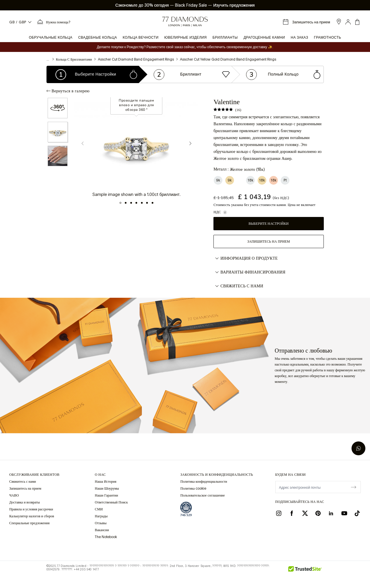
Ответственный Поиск (111, 502)
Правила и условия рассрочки (31, 509)
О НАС (100, 475)
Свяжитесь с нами (238, 286)
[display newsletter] (354, 487)
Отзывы (101, 523)
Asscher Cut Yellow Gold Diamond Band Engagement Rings (228, 59)
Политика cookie (193, 488)
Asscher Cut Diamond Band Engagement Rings (136, 59)
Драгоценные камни (264, 38)
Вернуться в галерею (68, 91)
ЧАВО (14, 495)
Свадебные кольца (98, 38)
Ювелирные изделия (186, 38)
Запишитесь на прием (269, 241)
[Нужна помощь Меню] (53, 22)
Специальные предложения (29, 523)
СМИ (99, 509)
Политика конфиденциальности (204, 482)
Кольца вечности (141, 38)
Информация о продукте (246, 259)
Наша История (106, 482)
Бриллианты (225, 38)
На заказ (300, 38)
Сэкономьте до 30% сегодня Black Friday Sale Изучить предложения (185, 5)
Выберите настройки (269, 224)
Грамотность (328, 38)
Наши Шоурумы (107, 488)
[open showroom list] (339, 22)
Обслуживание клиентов (34, 475)
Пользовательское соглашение (202, 495)
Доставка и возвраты (25, 502)
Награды (101, 516)
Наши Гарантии (106, 495)
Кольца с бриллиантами (74, 59)
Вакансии (102, 530)
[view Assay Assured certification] (186, 509)
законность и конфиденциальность (216, 475)
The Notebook (106, 537)
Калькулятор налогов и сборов (32, 516)
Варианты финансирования (249, 272)
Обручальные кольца (51, 38)
